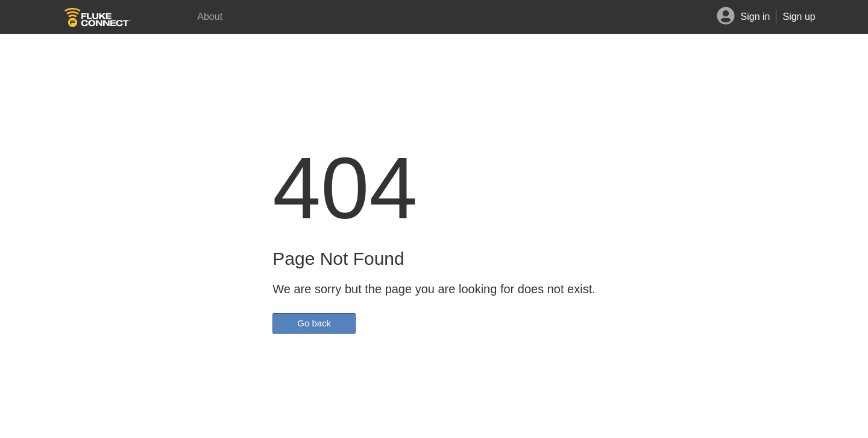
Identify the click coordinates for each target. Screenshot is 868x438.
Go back (314, 323)
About (210, 17)
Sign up (799, 17)
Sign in (756, 17)
